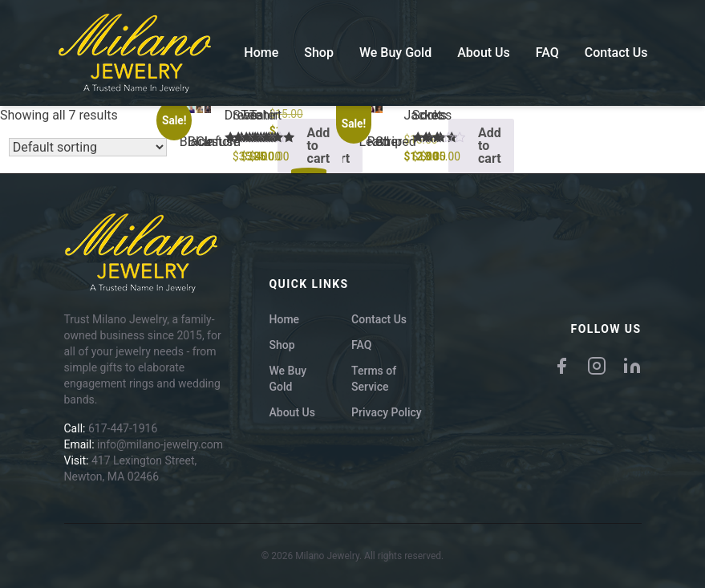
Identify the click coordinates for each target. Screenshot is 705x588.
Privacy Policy (387, 412)
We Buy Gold (395, 53)
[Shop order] (88, 147)
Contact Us (616, 53)
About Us (484, 53)
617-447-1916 (123, 428)
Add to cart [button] (319, 146)
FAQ (547, 53)
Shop (319, 53)
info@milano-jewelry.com (160, 444)
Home (261, 53)
